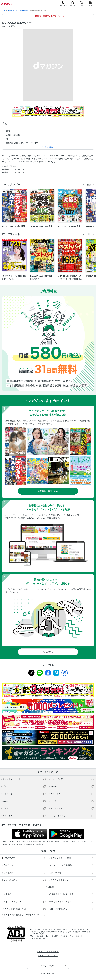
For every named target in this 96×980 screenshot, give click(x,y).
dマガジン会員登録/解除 (60, 858)
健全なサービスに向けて (60, 902)
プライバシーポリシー (11, 902)
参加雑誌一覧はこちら (48, 491)
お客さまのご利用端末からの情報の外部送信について (21, 916)
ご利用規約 (6, 894)
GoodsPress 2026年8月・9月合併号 (42, 277)
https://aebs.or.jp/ (38, 938)
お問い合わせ (55, 873)
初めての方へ (9, 858)
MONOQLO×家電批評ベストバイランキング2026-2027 (70, 278)
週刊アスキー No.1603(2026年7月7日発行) (14, 277)
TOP (4, 11)
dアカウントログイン (59, 880)
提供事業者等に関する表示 (61, 894)
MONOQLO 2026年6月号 (69, 226)
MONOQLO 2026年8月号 (14, 226)
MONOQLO (24, 11)
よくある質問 (7, 873)
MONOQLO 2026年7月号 (41, 226)
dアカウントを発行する (48, 952)
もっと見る (87, 185)
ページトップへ (48, 966)
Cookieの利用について (60, 909)
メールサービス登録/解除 (61, 865)
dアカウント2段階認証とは (14, 909)
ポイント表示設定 (9, 880)
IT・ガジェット (13, 11)
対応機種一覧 (7, 865)
